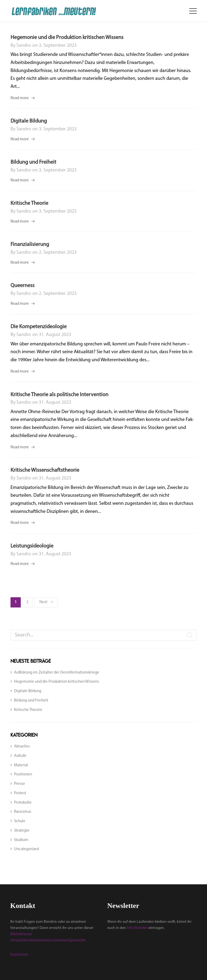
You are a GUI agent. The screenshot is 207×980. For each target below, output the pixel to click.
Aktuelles (22, 747)
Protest (20, 793)
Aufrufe (20, 756)
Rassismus (23, 812)
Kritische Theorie (29, 203)
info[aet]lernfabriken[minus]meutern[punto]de (48, 940)
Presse (20, 784)
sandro (24, 46)
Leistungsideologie (32, 546)
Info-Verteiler (137, 928)
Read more (20, 98)
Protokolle (23, 803)
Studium (21, 840)
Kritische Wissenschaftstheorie (45, 470)
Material (21, 765)
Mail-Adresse (20, 934)
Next (46, 602)
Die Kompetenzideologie (39, 327)
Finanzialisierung (30, 245)
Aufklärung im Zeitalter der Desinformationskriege (57, 673)
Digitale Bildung (29, 121)
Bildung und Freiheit (33, 162)
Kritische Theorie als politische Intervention (59, 395)
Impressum (19, 955)
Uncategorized (26, 849)
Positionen (23, 775)
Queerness (23, 286)
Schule (20, 821)
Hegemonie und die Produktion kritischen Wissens (67, 38)
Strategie (22, 831)
